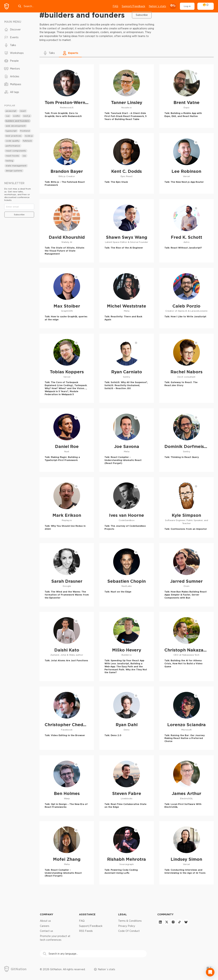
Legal (123, 914)
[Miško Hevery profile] (127, 647)
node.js (29, 136)
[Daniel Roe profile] (67, 440)
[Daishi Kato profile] (67, 647)
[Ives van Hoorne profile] (127, 507)
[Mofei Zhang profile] (67, 853)
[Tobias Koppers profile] (67, 368)
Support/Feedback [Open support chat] (133, 6)
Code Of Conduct (129, 931)
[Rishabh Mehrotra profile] (127, 853)
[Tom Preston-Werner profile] (67, 96)
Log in (187, 6)
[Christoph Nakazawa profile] (187, 647)
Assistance (87, 914)
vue (8, 116)
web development (16, 126)
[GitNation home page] (7, 6)
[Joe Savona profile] (127, 440)
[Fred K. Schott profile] (187, 231)
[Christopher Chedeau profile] (67, 718)
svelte (16, 116)
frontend (25, 131)
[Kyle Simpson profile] (187, 507)
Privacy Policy (127, 926)
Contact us (46, 931)
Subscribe (142, 15)
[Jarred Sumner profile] (187, 575)
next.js (27, 116)
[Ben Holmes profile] (67, 786)
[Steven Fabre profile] (127, 786)
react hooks (12, 156)
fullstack (27, 141)
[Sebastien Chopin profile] (127, 575)
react (23, 111)
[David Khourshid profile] (67, 231)
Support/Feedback (91, 926)
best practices (14, 136)
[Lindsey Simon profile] (187, 853)
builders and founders (18, 121)
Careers (45, 926)
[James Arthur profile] (187, 786)
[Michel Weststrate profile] (127, 298)
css (24, 156)
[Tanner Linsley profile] (127, 96)
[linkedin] (160, 922)
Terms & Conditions (130, 921)
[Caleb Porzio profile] (187, 298)
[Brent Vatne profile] (187, 96)
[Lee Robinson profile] (187, 163)
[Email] (19, 207)
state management (16, 166)
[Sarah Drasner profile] (67, 575)
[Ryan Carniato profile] (127, 368)
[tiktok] (180, 922)
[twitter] (167, 922)
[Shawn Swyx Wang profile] (127, 231)
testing (9, 161)
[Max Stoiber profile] (67, 298)
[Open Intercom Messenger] (210, 972)
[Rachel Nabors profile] (187, 368)
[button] (49, 53)
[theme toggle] (173, 6)
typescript (11, 131)
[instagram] (173, 922)
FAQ (115, 6)
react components (16, 151)
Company (47, 914)
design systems (14, 171)
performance (13, 146)
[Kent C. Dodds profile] (127, 163)
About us (45, 921)
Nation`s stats (157, 6)
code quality (13, 141)
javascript (11, 111)
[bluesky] (186, 922)
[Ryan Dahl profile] (127, 718)
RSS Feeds (86, 931)
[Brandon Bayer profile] (67, 163)
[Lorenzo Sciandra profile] (187, 718)
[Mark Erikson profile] (67, 507)
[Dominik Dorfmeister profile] (187, 440)
